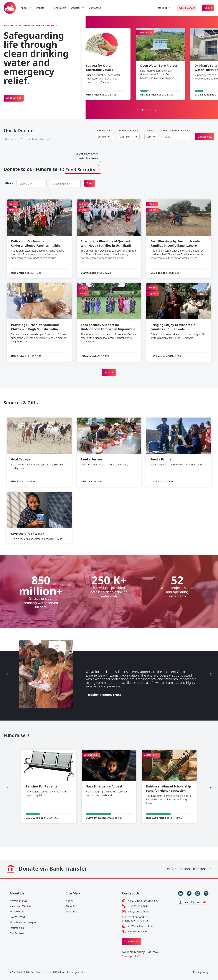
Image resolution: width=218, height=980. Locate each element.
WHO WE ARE (14, 98)
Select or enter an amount (176, 130)
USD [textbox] (149, 137)
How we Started (19, 901)
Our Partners (17, 933)
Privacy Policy (201, 972)
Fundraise (71, 912)
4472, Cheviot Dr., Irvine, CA (144, 901)
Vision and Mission (20, 906)
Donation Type (104, 130)
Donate (40, 8)
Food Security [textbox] (80, 170)
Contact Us (95, 8)
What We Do (17, 912)
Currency (150, 130)
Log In (208, 8)
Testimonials (17, 928)
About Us (17, 893)
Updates (76, 8)
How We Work (17, 917)
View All (109, 373)
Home (69, 901)
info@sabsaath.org (139, 912)
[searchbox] (27, 184)
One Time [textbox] (125, 137)
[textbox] (162, 8)
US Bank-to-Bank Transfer (188, 869)
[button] (143, 110)
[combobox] (165, 8)
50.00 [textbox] (167, 137)
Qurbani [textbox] (102, 137)
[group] (49, 787)
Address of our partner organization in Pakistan (136, 919)
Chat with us (132, 941)
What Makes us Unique (23, 922)
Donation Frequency (129, 130)
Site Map (73, 893)
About (24, 8)
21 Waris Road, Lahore (141, 926)
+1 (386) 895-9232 (138, 906)
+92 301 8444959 (138, 931)
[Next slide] (156, 110)
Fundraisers (59, 8)
